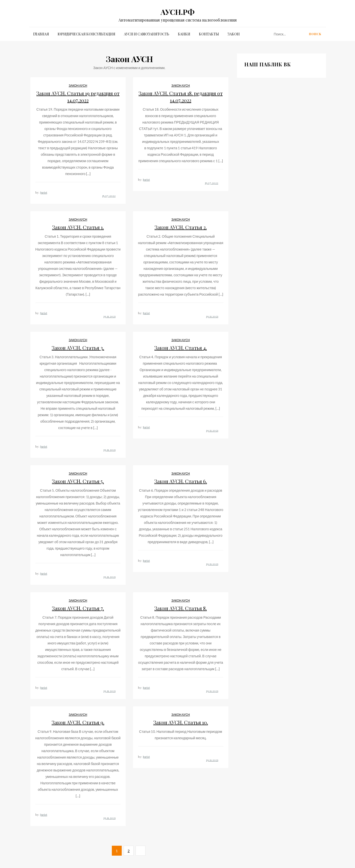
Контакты (209, 34)
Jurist (44, 192)
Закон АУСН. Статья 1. (78, 227)
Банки (184, 34)
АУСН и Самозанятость (147, 34)
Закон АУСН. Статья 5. (78, 481)
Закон (234, 34)
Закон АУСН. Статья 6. (181, 481)
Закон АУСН (78, 86)
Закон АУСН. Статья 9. (78, 722)
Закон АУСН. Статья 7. (78, 608)
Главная (41, 34)
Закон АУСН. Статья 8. (181, 608)
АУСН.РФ (177, 12)
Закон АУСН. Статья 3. (78, 348)
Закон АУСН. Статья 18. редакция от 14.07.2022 (181, 97)
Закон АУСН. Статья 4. (181, 348)
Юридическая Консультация (86, 34)
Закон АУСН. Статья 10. (181, 722)
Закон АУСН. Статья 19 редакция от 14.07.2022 (78, 97)
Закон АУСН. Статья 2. (181, 227)
